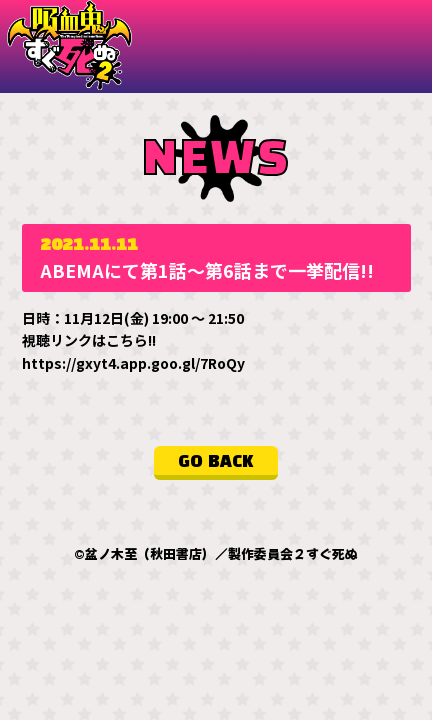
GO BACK (216, 461)
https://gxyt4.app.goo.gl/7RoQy (133, 362)
